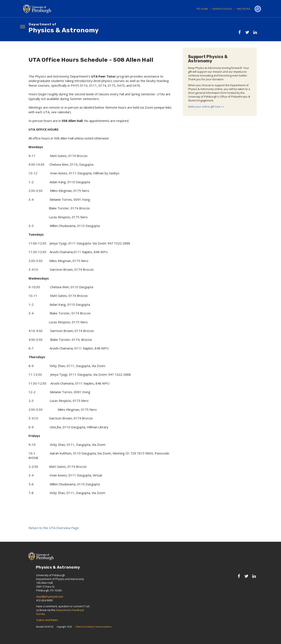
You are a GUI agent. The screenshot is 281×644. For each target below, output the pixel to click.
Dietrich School (222, 9)
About (34, 46)
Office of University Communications (93, 636)
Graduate (99, 46)
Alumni (157, 46)
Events (195, 46)
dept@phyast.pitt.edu (50, 605)
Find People (243, 9)
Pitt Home (202, 9)
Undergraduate (129, 46)
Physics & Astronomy (64, 28)
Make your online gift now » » (206, 115)
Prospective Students (230, 46)
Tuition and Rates (47, 629)
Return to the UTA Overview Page (54, 537)
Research (75, 46)
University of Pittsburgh (54, 9)
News (176, 46)
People (53, 46)
